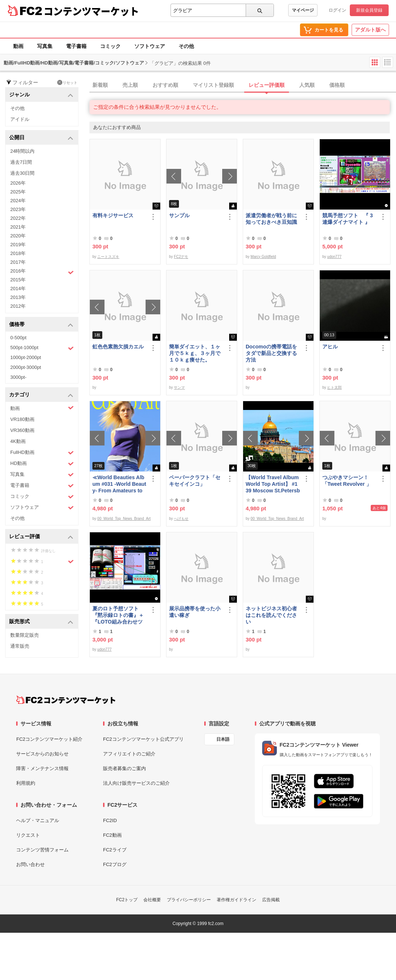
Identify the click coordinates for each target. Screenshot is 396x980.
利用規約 (26, 783)
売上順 (130, 85)
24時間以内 (22, 151)
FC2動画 (112, 835)
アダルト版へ (370, 30)
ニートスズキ (108, 257)
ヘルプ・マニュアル (38, 820)
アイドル (20, 119)
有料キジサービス (113, 215)
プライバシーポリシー (189, 900)
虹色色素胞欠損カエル (118, 347)
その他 (186, 46)
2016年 (42, 272)
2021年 (18, 227)
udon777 (334, 257)
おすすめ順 (165, 85)
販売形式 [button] (41, 622)
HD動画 (42, 464)
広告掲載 (271, 900)
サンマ (179, 387)
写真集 (45, 46)
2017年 (18, 262)
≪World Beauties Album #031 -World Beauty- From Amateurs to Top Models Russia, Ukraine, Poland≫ (119, 484)
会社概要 (152, 900)
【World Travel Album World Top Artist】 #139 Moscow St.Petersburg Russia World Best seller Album (273, 484)
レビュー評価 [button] (41, 537)
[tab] (243, 85)
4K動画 (18, 441)
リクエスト (28, 835)
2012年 (18, 306)
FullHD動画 (42, 453)
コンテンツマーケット (91, 11)
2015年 (18, 280)
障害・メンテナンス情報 (42, 768)
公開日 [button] (41, 138)
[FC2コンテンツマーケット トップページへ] (66, 700)
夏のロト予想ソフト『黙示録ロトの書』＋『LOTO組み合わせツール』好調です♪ (118, 615)
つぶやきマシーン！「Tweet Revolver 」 (347, 481)
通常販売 (20, 646)
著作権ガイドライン (236, 900)
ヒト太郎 (334, 387)
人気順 (307, 85)
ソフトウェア (150, 46)
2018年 (18, 253)
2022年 (18, 218)
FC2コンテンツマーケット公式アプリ (143, 739)
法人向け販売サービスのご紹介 (136, 783)
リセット (67, 82)
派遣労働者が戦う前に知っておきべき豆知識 (271, 219)
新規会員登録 (369, 10)
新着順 (100, 85)
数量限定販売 (25, 635)
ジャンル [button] (41, 95)
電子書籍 (76, 46)
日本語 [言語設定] (223, 739)
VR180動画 (22, 419)
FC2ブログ (115, 864)
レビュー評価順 (267, 85)
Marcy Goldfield (263, 257)
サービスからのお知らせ (42, 754)
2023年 (18, 209)
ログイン (337, 10)
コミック (110, 46)
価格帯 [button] (41, 325)
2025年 (18, 192)
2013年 (18, 297)
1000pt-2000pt (26, 357)
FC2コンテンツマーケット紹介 (49, 739)
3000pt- (18, 377)
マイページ (303, 10)
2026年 (18, 183)
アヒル (330, 347)
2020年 (18, 236)
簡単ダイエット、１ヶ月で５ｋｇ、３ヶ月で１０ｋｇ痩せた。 (195, 353)
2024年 (18, 201)
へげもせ (181, 519)
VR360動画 (22, 430)
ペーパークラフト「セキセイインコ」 (195, 481)
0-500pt (18, 338)
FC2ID (110, 820)
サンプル (179, 215)
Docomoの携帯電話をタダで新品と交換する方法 (271, 353)
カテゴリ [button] (41, 395)
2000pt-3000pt (26, 367)
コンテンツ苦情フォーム (42, 850)
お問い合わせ (30, 864)
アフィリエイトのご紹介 (129, 754)
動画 (18, 46)
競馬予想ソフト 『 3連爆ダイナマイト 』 (348, 219)
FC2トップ (127, 900)
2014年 (18, 289)
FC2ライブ (115, 850)
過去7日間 (21, 162)
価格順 (337, 85)
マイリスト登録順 (213, 85)
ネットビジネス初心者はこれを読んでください (271, 615)
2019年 (18, 245)
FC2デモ (181, 257)
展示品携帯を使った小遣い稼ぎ (195, 612)
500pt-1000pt (42, 348)
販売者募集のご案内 (124, 768)
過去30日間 (22, 173)
